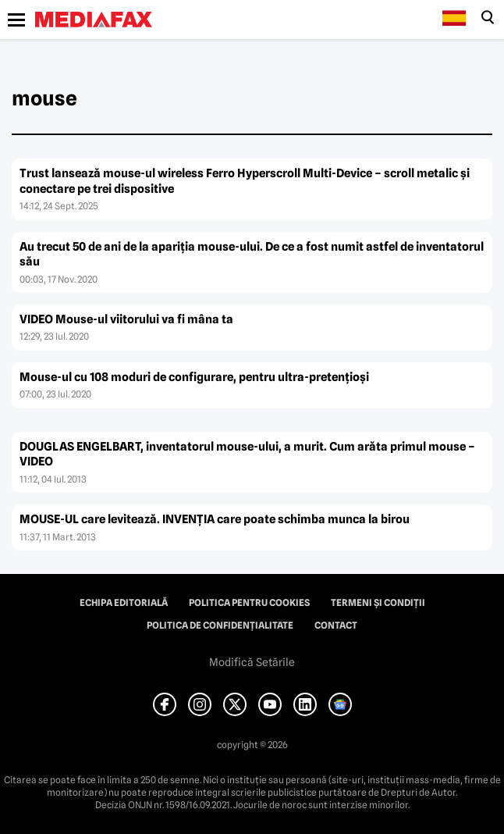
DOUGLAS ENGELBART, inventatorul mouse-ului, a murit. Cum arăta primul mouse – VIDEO (247, 454)
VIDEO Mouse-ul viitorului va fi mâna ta (126, 319)
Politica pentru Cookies (249, 603)
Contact (336, 625)
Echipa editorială (124, 603)
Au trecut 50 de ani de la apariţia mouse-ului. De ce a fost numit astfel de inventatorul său (252, 255)
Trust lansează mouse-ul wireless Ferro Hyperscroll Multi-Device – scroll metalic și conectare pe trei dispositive (245, 181)
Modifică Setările (252, 662)
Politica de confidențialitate (220, 625)
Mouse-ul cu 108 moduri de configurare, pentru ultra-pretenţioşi (194, 377)
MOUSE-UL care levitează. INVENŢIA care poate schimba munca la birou (215, 519)
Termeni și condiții (378, 603)
